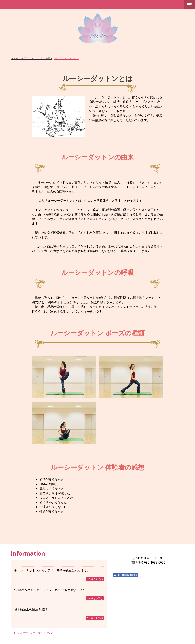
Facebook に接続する (125, 575)
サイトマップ (46, 633)
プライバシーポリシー (23, 633)
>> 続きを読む (95, 579)
